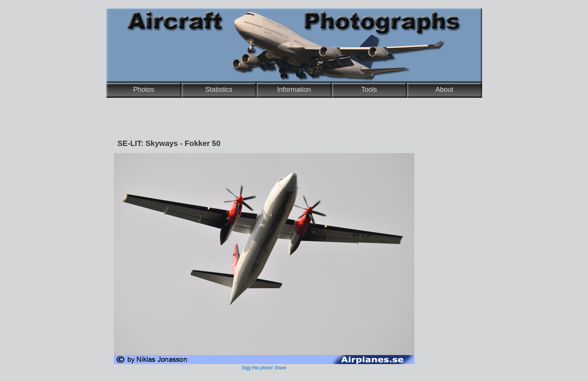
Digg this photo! (257, 368)
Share (280, 368)
